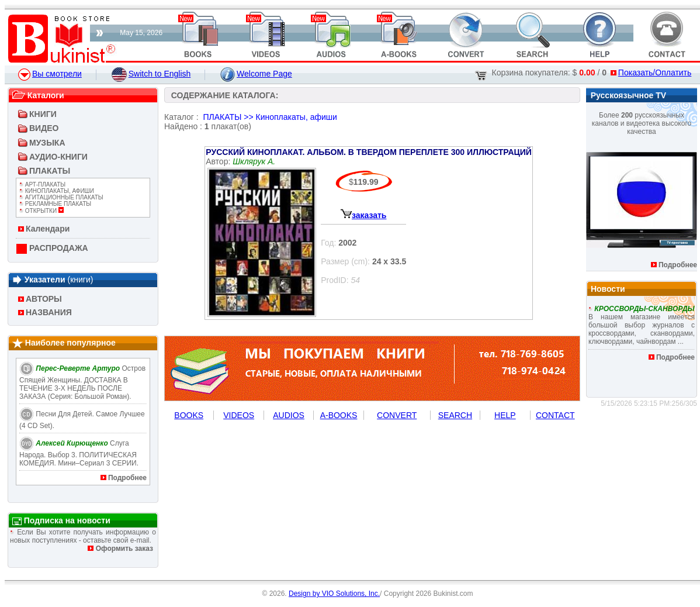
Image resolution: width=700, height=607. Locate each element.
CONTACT (555, 415)
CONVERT (397, 415)
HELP (505, 415)
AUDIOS (289, 415)
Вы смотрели (50, 74)
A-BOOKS (339, 415)
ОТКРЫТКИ (41, 211)
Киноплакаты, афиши (57, 191)
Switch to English (151, 74)
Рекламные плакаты (55, 204)
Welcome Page (256, 74)
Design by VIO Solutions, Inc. (334, 594)
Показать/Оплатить (651, 73)
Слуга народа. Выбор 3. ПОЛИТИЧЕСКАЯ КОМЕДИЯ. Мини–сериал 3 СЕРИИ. (79, 453)
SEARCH (455, 415)
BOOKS (189, 415)
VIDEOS (239, 415)
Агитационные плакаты (61, 197)
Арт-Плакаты (42, 184)
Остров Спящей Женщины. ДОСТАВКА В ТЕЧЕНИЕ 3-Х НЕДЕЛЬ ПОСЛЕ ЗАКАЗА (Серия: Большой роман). (82, 382)
